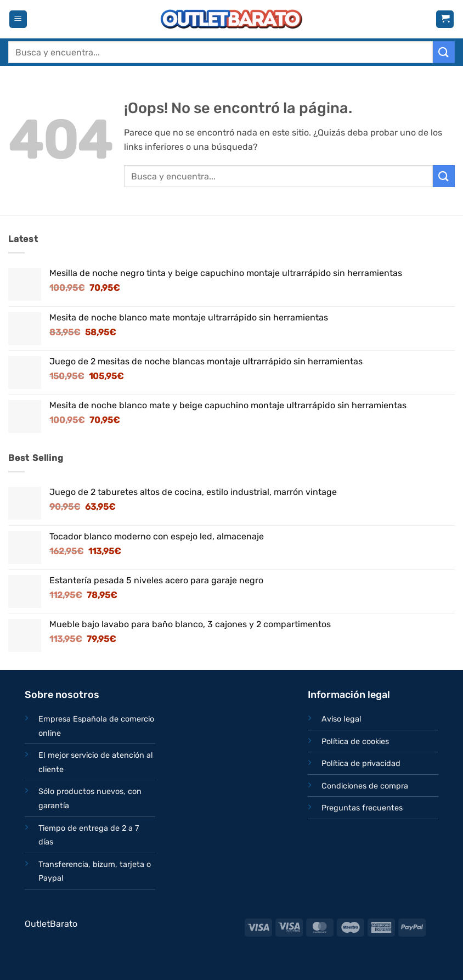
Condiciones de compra (365, 786)
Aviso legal (341, 719)
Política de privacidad (361, 764)
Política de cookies (355, 742)
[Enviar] (444, 52)
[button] (18, 19)
